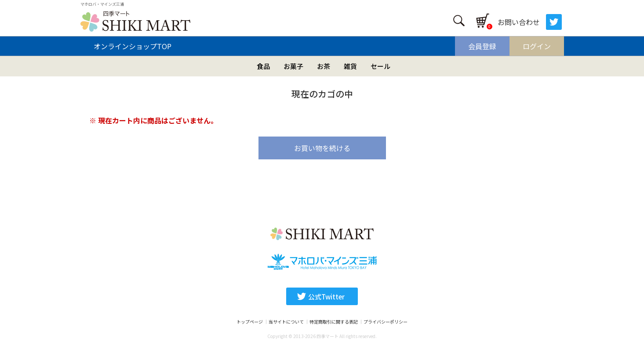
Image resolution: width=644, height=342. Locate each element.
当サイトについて (286, 322)
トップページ (250, 322)
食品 (263, 66)
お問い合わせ (519, 22)
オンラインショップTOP (133, 46)
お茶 (324, 66)
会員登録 (482, 46)
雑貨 (350, 66)
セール (380, 66)
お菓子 (293, 66)
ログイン (537, 46)
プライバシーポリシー (386, 322)
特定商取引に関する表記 (334, 322)
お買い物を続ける (322, 148)
